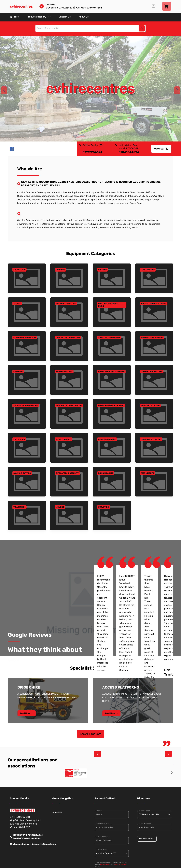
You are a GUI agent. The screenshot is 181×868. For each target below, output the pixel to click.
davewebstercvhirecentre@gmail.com (27, 844)
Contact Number (104, 824)
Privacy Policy (105, 865)
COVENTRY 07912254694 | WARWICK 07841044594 (26, 837)
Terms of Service (120, 865)
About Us (84, 17)
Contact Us (65, 17)
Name (99, 811)
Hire (14, 17)
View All (161, 149)
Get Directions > (147, 839)
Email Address (103, 837)
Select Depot (102, 850)
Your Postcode (145, 824)
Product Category (39, 17)
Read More (27, 713)
